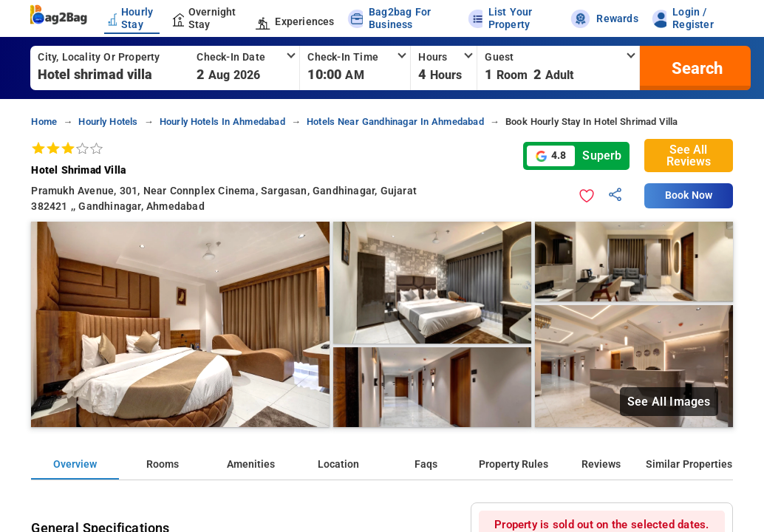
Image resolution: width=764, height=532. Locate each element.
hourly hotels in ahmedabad (222, 122)
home (44, 122)
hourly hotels (108, 122)
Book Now (689, 195)
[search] (695, 68)
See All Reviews (689, 156)
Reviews (601, 464)
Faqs (426, 464)
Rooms (163, 464)
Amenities (251, 464)
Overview (75, 464)
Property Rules (514, 464)
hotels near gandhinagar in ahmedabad (395, 122)
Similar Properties (689, 464)
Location (338, 464)
